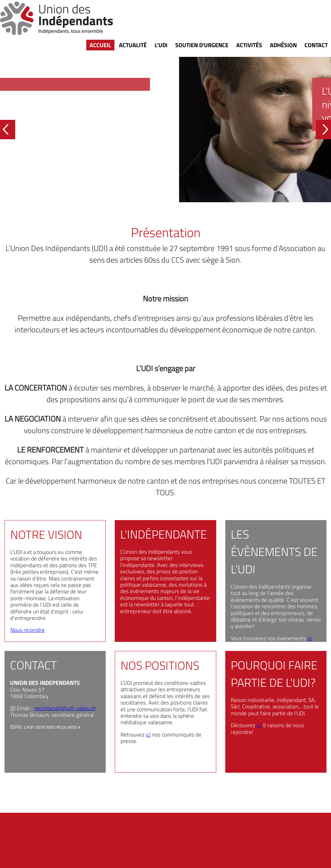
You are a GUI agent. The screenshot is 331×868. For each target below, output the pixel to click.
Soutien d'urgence (202, 45)
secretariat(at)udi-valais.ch (65, 708)
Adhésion (283, 45)
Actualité (133, 45)
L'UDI (161, 45)
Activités (249, 45)
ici (310, 638)
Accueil (100, 45)
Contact (316, 45)
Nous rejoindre (27, 630)
